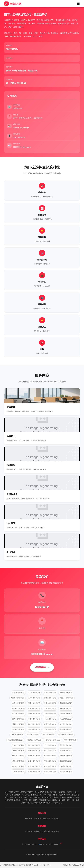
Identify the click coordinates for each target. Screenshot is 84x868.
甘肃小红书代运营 (18, 772)
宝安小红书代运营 (33, 735)
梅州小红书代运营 (50, 750)
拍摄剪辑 (47, 818)
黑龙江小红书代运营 (66, 698)
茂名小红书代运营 (18, 750)
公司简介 (29, 831)
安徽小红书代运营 (66, 703)
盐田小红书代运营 (48, 735)
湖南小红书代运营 (34, 714)
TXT (49, 865)
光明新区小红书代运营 (66, 735)
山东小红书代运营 (50, 708)
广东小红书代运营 (18, 693)
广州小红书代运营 (50, 714)
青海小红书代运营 (34, 772)
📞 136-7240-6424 (29, 844)
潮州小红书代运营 (66, 756)
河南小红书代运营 (66, 708)
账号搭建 (29, 818)
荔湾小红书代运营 (66, 714)
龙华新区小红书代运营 (53, 740)
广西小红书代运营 (50, 761)
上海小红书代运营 (18, 703)
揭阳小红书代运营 (18, 761)
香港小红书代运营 (66, 772)
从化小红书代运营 (66, 724)
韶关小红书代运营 (34, 729)
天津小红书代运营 (50, 693)
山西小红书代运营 (66, 693)
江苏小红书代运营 (34, 703)
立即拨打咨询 (40, 667)
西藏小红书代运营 (66, 766)
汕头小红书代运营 (18, 745)
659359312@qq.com (42, 654)
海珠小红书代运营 (34, 719)
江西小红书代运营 (34, 708)
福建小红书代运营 (18, 708)
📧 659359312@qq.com (48, 844)
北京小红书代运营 (34, 693)
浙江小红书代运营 (50, 703)
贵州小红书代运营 (34, 766)
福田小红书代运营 (17, 735)
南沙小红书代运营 (50, 724)
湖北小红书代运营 (18, 714)
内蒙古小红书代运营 (18, 698)
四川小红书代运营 (18, 766)
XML (36, 865)
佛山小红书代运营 (34, 745)
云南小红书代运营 (50, 766)
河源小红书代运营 (18, 756)
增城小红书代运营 (18, 729)
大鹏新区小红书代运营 (34, 740)
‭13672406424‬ (12, 49)
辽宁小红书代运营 (34, 698)
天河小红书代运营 (50, 719)
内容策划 (38, 818)
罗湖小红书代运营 (66, 729)
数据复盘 (55, 818)
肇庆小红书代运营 (34, 750)
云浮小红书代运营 (34, 761)
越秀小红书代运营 (18, 719)
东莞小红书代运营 (50, 756)
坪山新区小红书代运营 (15, 740)
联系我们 (55, 831)
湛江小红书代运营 (66, 745)
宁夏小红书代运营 (50, 772)
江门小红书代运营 (50, 745)
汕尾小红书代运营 (66, 750)
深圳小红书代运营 (50, 729)
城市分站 (47, 831)
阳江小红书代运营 (34, 756)
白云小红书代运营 (66, 719)
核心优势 (38, 831)
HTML (42, 865)
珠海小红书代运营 (70, 740)
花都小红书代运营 (34, 724)
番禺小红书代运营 (18, 724)
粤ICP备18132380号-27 (74, 865)
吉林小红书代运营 (50, 698)
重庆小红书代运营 (66, 761)
